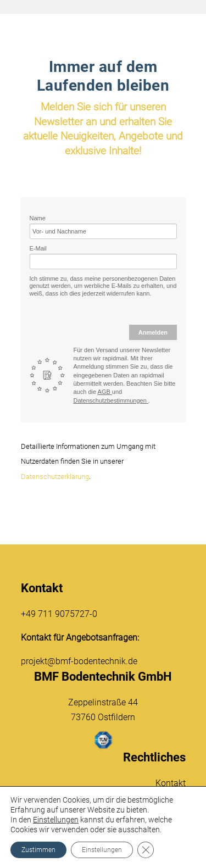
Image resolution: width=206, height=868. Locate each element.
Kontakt (171, 783)
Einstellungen (56, 820)
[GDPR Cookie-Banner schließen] (146, 850)
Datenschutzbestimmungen (111, 400)
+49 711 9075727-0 (59, 614)
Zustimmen (38, 850)
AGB (105, 392)
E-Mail (38, 248)
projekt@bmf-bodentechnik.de (79, 661)
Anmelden (153, 332)
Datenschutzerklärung (55, 477)
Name (38, 218)
